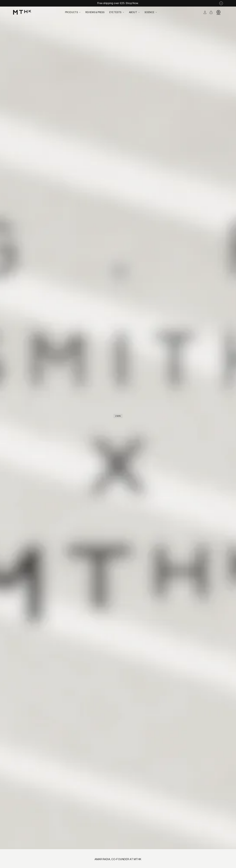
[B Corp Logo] (218, 12)
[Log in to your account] (205, 12)
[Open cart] (211, 12)
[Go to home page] (22, 12)
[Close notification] (221, 3)
